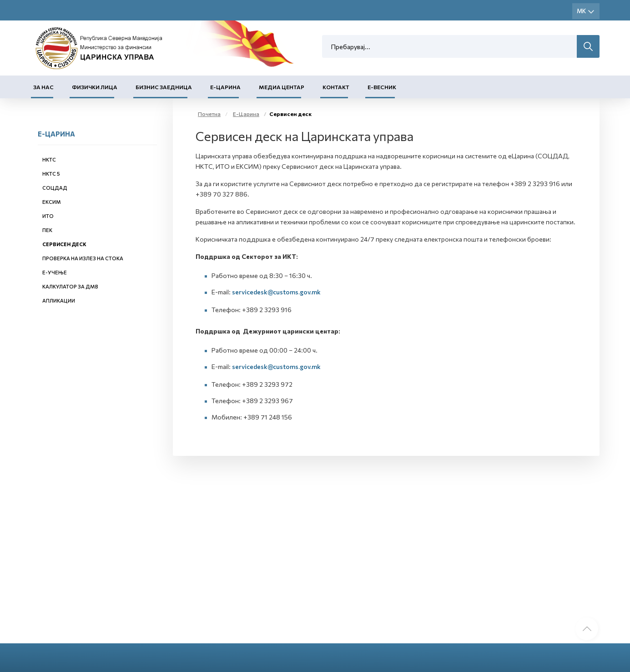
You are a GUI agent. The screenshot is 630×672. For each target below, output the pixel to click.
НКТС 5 (51, 174)
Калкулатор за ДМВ (70, 286)
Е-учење (55, 272)
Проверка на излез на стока (83, 258)
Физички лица (95, 87)
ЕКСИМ (52, 202)
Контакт (336, 87)
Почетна (209, 114)
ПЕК (47, 230)
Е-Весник (382, 87)
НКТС (49, 159)
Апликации (59, 301)
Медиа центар (282, 87)
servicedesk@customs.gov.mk (276, 292)
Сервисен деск (64, 244)
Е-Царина (225, 87)
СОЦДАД (55, 188)
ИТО (48, 216)
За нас (43, 87)
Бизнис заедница (164, 87)
